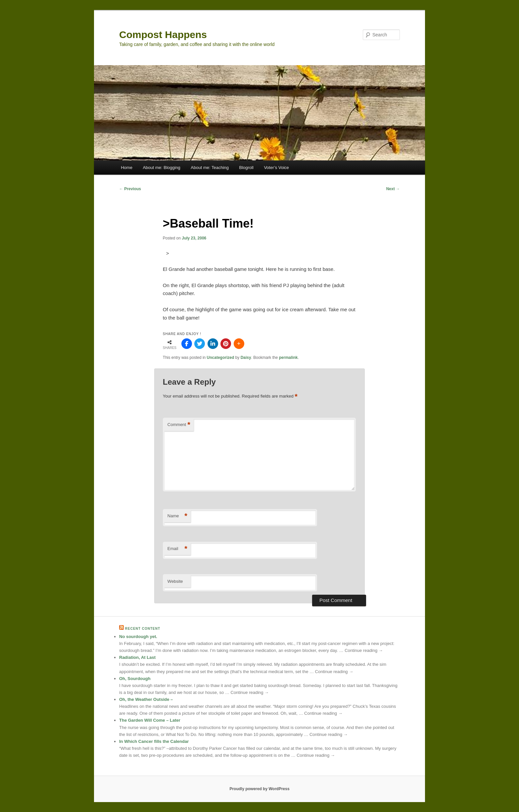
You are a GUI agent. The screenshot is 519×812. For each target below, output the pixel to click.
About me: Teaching (210, 168)
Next (393, 189)
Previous (130, 189)
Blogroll (246, 168)
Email (177, 549)
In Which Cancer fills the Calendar (154, 741)
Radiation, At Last (137, 657)
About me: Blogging (161, 168)
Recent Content (143, 629)
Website (175, 581)
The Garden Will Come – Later (150, 720)
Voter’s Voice (276, 168)
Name (177, 516)
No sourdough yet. (138, 637)
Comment (179, 425)
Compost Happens (163, 35)
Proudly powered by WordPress (259, 789)
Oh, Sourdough (135, 679)
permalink (288, 358)
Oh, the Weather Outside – (146, 699)
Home (127, 168)
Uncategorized (221, 358)
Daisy (246, 358)
